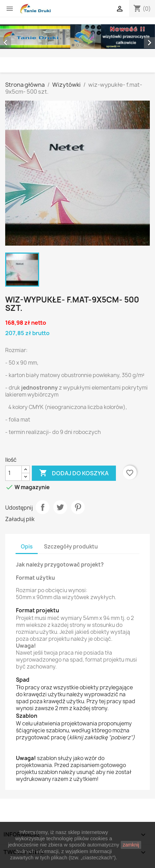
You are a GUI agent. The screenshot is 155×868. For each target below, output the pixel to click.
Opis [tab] (27, 547)
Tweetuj (60, 507)
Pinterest (78, 507)
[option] (77, 37)
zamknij (131, 845)
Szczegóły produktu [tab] (71, 547)
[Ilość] (13, 473)
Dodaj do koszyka (74, 473)
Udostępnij (43, 507)
